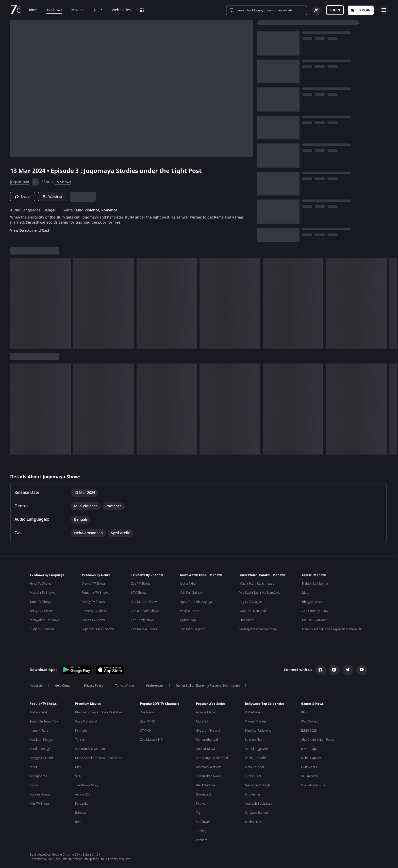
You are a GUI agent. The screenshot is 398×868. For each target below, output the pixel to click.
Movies (77, 10)
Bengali (50, 210)
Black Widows (206, 785)
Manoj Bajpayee (256, 749)
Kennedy (81, 731)
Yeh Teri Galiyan (191, 593)
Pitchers (202, 840)
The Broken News (208, 776)
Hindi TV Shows (40, 584)
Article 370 (83, 794)
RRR (78, 822)
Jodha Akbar (188, 584)
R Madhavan (254, 712)
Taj (198, 813)
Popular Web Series (211, 704)
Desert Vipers (311, 749)
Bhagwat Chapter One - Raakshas (99, 712)
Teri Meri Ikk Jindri (193, 629)
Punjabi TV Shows (42, 629)
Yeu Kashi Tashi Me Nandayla (260, 593)
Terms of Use (125, 686)
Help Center (63, 686)
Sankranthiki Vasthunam (92, 749)
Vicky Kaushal (254, 767)
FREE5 (97, 10)
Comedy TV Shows (94, 611)
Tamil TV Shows (41, 602)
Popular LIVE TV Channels (160, 704)
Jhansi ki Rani (39, 731)
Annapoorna (38, 776)
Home (32, 10)
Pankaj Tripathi (255, 758)
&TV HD (146, 731)
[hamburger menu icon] (384, 10)
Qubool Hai (188, 620)
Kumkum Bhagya (42, 740)
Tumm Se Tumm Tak (44, 721)
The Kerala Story (87, 785)
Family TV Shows (93, 602)
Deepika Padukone (258, 731)
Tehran (80, 740)
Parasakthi (83, 804)
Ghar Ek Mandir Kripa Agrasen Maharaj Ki (331, 629)
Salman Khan (254, 740)
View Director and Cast (30, 231)
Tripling (201, 831)
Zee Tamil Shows (143, 620)
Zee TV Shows (141, 584)
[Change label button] (317, 11)
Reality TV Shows (93, 620)
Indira (34, 785)
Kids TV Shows (40, 804)
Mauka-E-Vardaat (314, 620)
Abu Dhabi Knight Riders (318, 740)
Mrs (78, 767)
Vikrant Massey (256, 721)
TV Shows (63, 182)
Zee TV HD (148, 721)
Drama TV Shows (94, 584)
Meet (306, 593)
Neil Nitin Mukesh (257, 785)
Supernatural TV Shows (98, 629)
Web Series (121, 10)
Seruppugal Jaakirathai (212, 758)
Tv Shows (54, 10)
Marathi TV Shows (42, 593)
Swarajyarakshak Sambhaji (258, 629)
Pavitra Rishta (190, 611)
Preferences (155, 686)
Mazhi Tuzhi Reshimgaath (257, 584)
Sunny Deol (253, 776)
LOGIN (335, 10)
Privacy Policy (94, 686)
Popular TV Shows (43, 704)
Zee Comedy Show (315, 611)
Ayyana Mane (206, 712)
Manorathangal (207, 740)
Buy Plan (361, 10)
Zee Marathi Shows (145, 602)
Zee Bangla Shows (144, 629)
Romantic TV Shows (95, 593)
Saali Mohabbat (86, 721)
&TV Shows (139, 593)
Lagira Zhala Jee (251, 602)
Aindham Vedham (209, 767)
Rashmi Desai (255, 822)
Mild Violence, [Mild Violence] (88, 210)
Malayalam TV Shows (45, 620)
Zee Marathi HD (151, 740)
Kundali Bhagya (41, 749)
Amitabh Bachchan (258, 804)
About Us (36, 686)
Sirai (78, 776)
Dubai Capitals (311, 758)
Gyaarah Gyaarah (209, 731)
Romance (109, 210)
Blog (304, 712)
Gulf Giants (309, 767)
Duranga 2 (203, 794)
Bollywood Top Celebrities (265, 704)
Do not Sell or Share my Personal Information (208, 686)
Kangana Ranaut (256, 813)
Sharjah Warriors (313, 785)
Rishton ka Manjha (315, 584)
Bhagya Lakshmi (314, 602)
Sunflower (203, 822)
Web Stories (310, 721)
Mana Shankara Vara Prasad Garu (99, 758)
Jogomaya (20, 182)
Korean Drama (40, 794)
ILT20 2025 (309, 731)
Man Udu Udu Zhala (253, 611)
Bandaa (81, 813)
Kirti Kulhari (253, 794)
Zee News (147, 712)
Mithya (201, 804)
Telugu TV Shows (42, 611)
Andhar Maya (205, 749)
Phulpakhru (247, 620)
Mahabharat (38, 712)
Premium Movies (88, 704)
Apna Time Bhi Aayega (196, 602)
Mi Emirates (310, 776)
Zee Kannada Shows (145, 611)
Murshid (202, 721)
